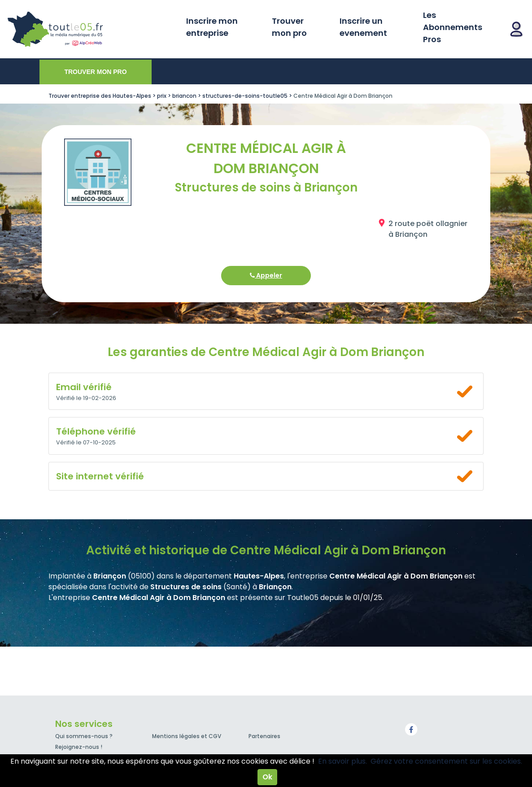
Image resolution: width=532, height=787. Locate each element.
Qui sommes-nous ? (84, 736)
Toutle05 (90, 29)
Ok (267, 777)
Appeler (266, 275)
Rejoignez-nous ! (79, 747)
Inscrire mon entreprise (212, 27)
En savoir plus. (342, 761)
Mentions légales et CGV (187, 736)
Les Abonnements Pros (453, 27)
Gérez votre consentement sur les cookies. (446, 761)
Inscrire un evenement (363, 27)
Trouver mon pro (289, 27)
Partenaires (264, 736)
